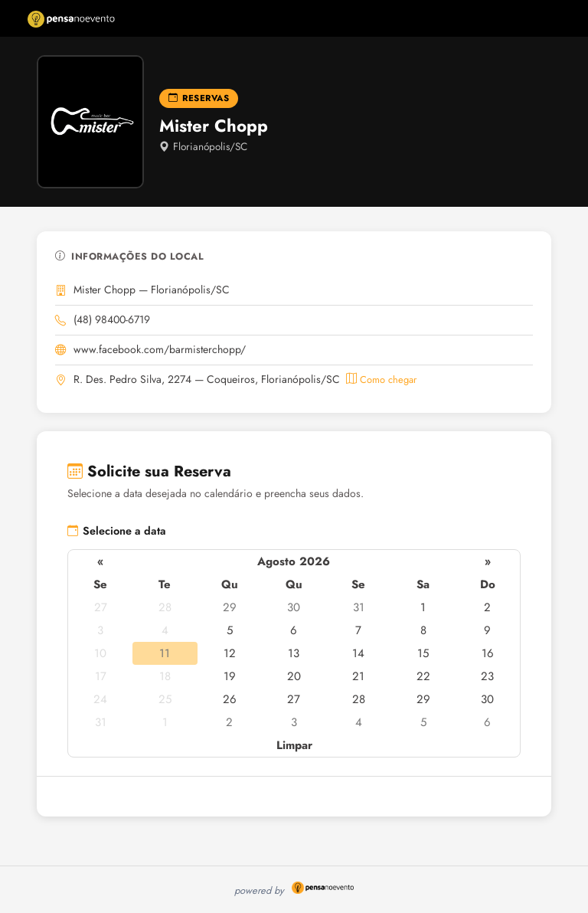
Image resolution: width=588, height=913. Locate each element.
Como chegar (381, 380)
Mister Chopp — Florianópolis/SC (152, 290)
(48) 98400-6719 (112, 319)
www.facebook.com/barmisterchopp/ (160, 349)
